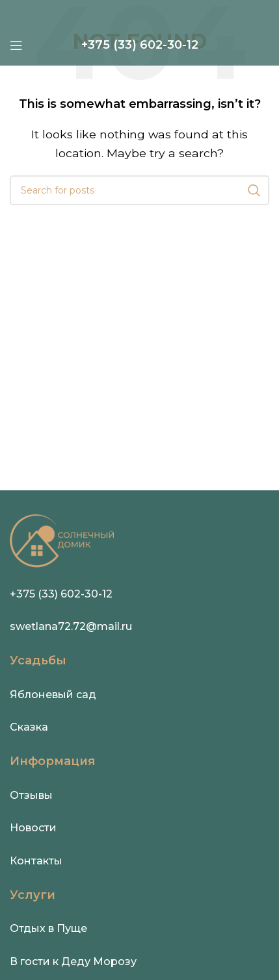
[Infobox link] (140, 45)
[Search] (139, 190)
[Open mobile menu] (16, 45)
